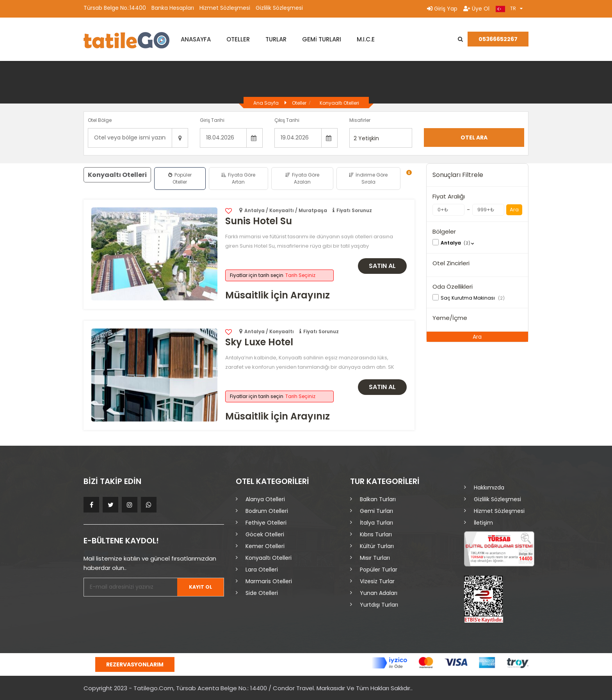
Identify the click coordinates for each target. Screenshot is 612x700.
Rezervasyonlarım (135, 664)
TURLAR (276, 39)
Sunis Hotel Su (259, 221)
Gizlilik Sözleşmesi (279, 8)
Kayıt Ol (199, 587)
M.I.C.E (366, 39)
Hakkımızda (489, 487)
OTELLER (238, 39)
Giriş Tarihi (212, 120)
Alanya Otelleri (265, 499)
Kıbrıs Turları (376, 534)
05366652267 (498, 39)
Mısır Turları (375, 558)
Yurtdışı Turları (379, 605)
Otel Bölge (100, 120)
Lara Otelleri (262, 570)
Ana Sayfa (266, 103)
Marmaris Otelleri (269, 581)
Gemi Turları (376, 511)
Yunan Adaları (379, 593)
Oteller (299, 103)
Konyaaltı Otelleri (339, 103)
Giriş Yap (442, 9)
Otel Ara (474, 137)
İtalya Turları (376, 523)
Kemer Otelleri (265, 546)
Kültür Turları (377, 546)
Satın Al (382, 266)
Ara (514, 210)
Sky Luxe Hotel (259, 342)
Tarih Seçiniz (300, 275)
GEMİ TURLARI (322, 39)
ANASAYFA (196, 39)
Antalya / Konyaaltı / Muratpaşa (286, 210)
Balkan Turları (378, 499)
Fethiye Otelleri (266, 523)
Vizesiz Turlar (377, 581)
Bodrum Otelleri (267, 511)
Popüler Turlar (379, 570)
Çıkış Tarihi (287, 120)
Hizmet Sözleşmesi (225, 8)
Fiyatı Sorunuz (354, 210)
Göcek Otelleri (265, 534)
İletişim (483, 523)
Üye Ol (476, 9)
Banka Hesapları (173, 8)
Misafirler (360, 120)
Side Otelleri (262, 593)
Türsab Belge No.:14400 (115, 8)
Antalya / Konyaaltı (269, 331)
